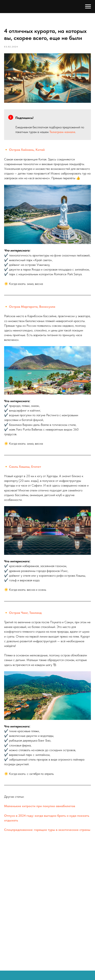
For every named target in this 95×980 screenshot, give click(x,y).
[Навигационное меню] (88, 7)
